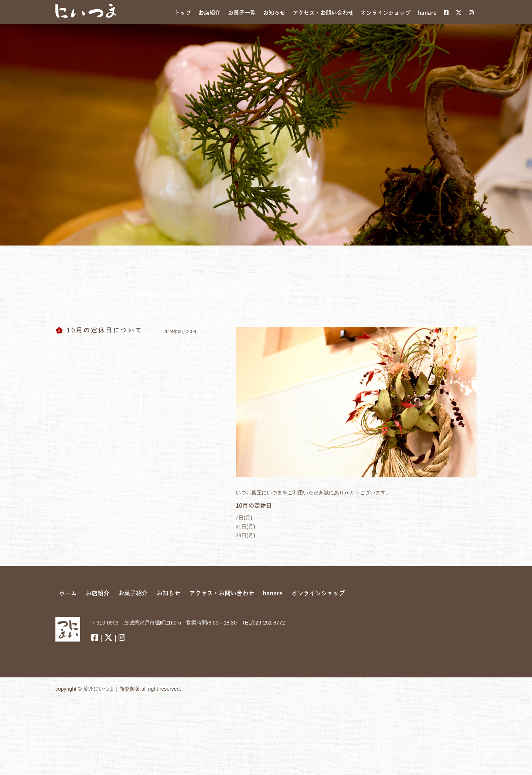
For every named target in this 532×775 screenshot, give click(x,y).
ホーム (68, 593)
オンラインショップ (318, 593)
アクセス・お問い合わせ (222, 593)
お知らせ (168, 593)
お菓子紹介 (133, 593)
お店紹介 (98, 593)
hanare (273, 593)
